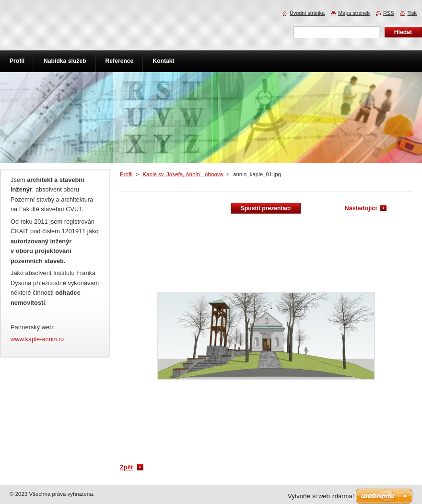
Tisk (412, 13)
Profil (126, 174)
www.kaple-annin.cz (38, 339)
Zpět (126, 467)
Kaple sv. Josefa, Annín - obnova (183, 174)
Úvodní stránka (307, 13)
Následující (361, 208)
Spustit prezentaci (266, 208)
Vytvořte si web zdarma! (321, 496)
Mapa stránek (354, 13)
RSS (388, 13)
